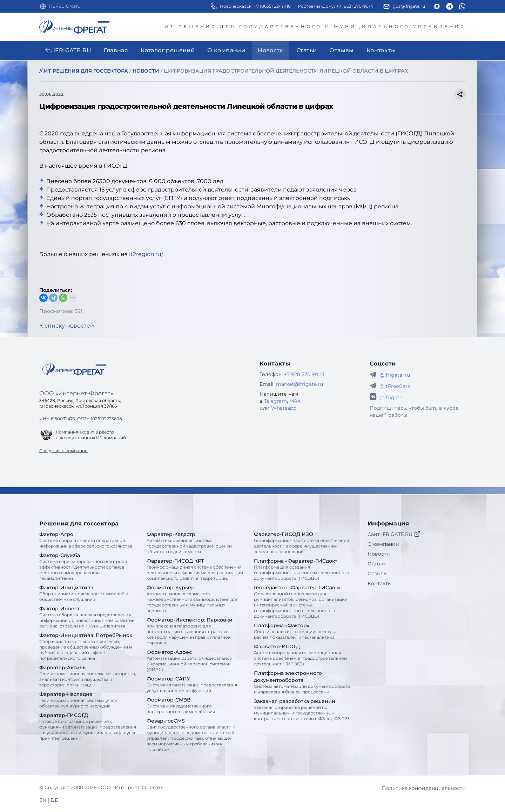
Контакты (380, 583)
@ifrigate (391, 397)
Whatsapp (284, 408)
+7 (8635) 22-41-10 (272, 6)
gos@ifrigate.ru (409, 6)
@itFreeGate (395, 386)
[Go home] (74, 369)
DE (54, 800)
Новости (379, 554)
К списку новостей (67, 326)
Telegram (275, 401)
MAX (295, 401)
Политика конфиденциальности (424, 788)
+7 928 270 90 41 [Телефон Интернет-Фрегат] (304, 374)
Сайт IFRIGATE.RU (394, 534)
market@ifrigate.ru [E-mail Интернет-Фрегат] (299, 384)
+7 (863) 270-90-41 (355, 6)
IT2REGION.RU (65, 6)
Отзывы (378, 573)
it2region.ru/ (146, 254)
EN (43, 800)
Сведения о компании (63, 451)
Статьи (376, 564)
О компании (383, 544)
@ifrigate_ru (395, 375)
